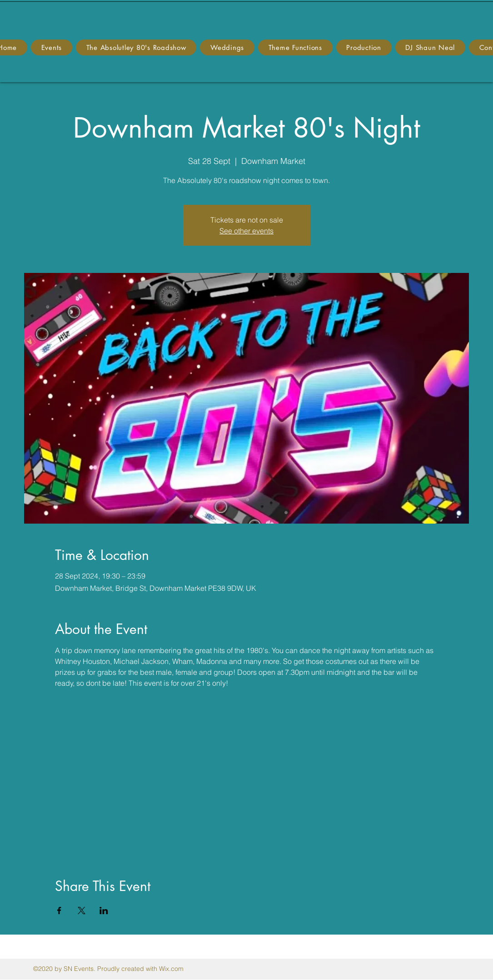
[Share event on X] (82, 911)
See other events (246, 231)
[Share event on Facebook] (59, 911)
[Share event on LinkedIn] (104, 911)
